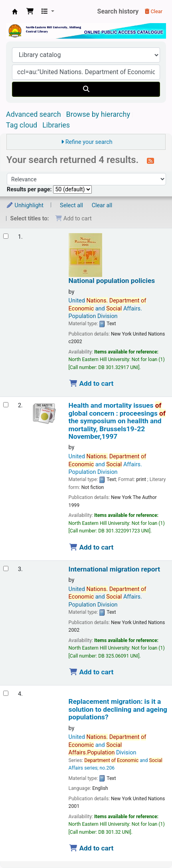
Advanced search (34, 114)
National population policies (112, 281)
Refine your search (89, 142)
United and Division (108, 745)
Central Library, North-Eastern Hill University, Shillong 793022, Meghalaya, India (15, 12)
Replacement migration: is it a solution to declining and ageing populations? (118, 709)
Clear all (102, 205)
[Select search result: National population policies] (6, 236)
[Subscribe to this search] (150, 161)
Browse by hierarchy (98, 114)
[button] (30, 12)
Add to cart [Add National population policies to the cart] (91, 383)
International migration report (114, 569)
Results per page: (30, 190)
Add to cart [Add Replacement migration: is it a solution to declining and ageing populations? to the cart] (91, 848)
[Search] (86, 89)
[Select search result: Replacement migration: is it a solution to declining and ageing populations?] (6, 693)
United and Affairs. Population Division (108, 308)
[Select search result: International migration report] (6, 569)
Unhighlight (25, 205)
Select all (71, 205)
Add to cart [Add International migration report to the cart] (91, 672)
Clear (154, 11)
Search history (118, 11)
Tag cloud (22, 125)
